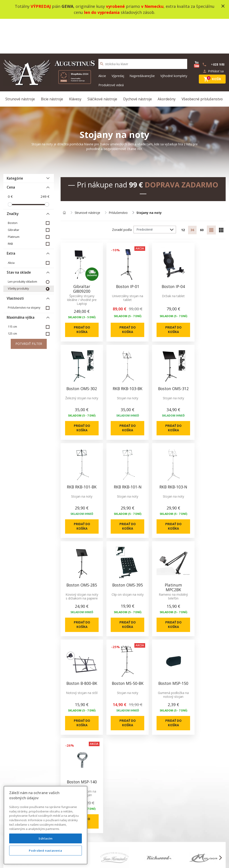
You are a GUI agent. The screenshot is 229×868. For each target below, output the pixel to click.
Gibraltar (14, 196)
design (124, 859)
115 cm (12, 293)
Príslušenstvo (119, 179)
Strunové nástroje (21, 64)
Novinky (146, 713)
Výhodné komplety (174, 41)
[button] (9, 624)
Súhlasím (46, 847)
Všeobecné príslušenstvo (202, 64)
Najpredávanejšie (142, 41)
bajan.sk (174, 859)
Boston (13, 189)
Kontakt (101, 718)
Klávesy (76, 64)
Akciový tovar (150, 718)
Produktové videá (111, 50)
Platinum (14, 203)
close (223, 6)
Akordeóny (167, 64)
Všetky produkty (18, 255)
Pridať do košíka (80, 294)
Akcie (102, 41)
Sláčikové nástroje (103, 64)
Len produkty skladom (22, 248)
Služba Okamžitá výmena (67, 734)
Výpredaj (118, 41)
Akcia (11, 229)
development (142, 859)
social (160, 859)
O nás (53, 713)
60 (201, 197)
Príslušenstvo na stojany (24, 274)
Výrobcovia (149, 734)
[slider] (10, 170)
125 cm (12, 300)
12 (182, 197)
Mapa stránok (105, 723)
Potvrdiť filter (29, 310)
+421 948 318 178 (200, 770)
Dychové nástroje (138, 64)
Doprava (55, 740)
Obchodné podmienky (65, 723)
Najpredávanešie (153, 723)
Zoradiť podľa (121, 196)
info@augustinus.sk (35, 734)
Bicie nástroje (53, 64)
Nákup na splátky (62, 745)
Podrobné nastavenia (45, 859)
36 (192, 197)
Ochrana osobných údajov (68, 729)
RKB (10, 210)
